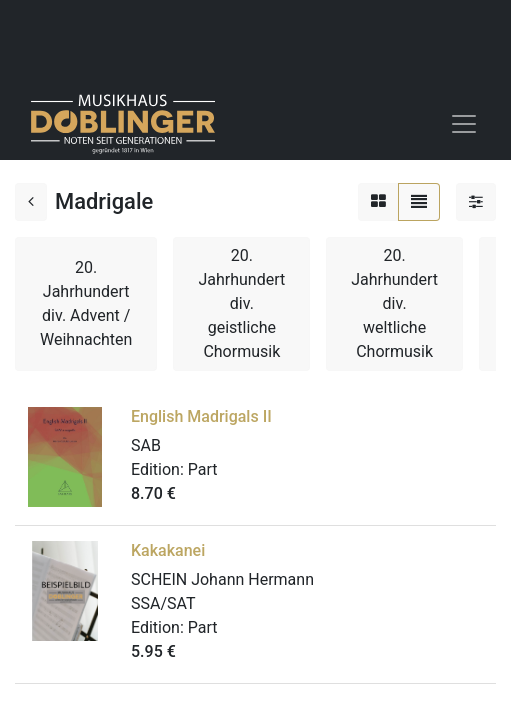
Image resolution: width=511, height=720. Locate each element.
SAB (146, 445)
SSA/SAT (163, 603)
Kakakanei (168, 550)
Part (203, 469)
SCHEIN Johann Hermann (222, 579)
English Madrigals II (201, 416)
